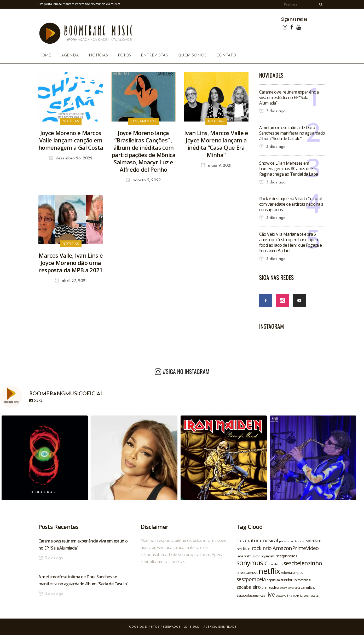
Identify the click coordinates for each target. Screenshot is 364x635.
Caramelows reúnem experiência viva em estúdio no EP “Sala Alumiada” (289, 97)
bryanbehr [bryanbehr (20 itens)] (268, 556)
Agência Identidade (220, 627)
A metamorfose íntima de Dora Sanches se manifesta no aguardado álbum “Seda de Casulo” (292, 133)
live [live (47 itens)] (271, 594)
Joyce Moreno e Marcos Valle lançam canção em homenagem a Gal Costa (71, 140)
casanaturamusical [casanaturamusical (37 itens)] (257, 540)
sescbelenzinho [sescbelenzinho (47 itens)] (303, 563)
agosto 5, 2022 (143, 180)
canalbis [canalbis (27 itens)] (308, 587)
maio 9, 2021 (216, 166)
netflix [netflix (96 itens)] (269, 571)
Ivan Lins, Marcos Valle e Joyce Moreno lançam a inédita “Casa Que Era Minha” (216, 144)
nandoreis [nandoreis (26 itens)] (289, 580)
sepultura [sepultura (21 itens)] (273, 580)
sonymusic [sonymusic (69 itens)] (252, 563)
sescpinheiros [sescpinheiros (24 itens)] (287, 556)
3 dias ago (272, 111)
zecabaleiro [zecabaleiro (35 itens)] (249, 587)
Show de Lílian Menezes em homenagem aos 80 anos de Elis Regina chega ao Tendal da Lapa (289, 169)
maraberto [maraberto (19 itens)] (275, 564)
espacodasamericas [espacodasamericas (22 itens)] (251, 595)
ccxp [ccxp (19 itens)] (296, 595)
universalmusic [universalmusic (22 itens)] (247, 573)
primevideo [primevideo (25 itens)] (270, 587)
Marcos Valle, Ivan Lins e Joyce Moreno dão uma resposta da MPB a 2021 (71, 263)
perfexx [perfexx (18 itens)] (284, 541)
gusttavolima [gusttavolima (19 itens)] (284, 595)
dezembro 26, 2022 (71, 158)
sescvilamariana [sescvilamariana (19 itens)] (290, 588)
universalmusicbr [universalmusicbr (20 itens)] (248, 556)
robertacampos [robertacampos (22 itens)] (292, 573)
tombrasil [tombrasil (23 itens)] (304, 580)
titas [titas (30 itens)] (247, 549)
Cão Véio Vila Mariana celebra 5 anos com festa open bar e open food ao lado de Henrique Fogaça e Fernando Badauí (291, 242)
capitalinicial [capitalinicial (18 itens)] (297, 541)
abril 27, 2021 (71, 281)
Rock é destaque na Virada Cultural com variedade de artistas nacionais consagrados (291, 204)
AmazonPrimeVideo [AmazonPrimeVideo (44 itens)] (296, 548)
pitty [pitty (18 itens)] (239, 549)
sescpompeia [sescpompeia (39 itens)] (251, 579)
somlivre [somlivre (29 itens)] (314, 541)
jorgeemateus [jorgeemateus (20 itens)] (309, 595)
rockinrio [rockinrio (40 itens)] (262, 548)
